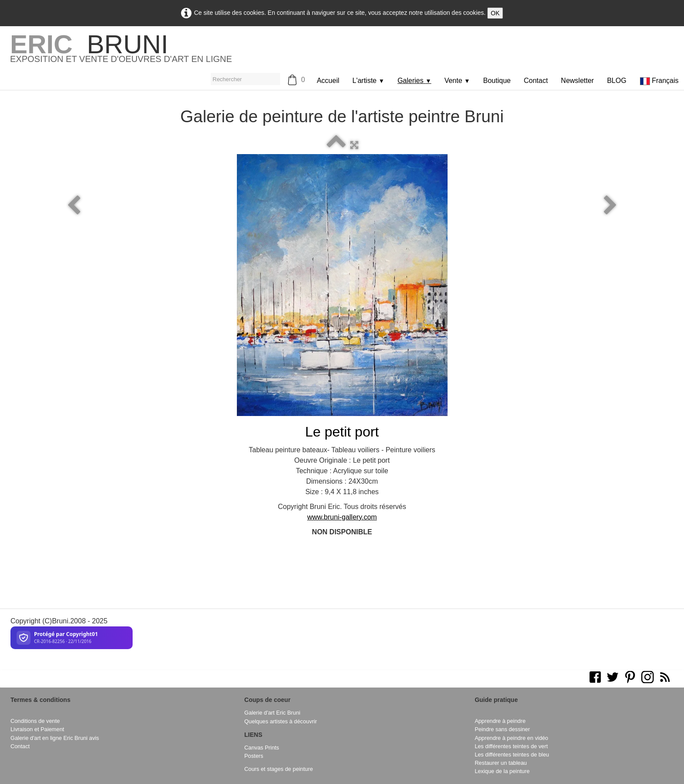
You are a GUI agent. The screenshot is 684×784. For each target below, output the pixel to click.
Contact (536, 81)
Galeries (414, 81)
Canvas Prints (262, 748)
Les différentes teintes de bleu (512, 755)
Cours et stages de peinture (279, 769)
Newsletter (578, 81)
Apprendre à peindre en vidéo (511, 738)
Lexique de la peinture (502, 771)
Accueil (328, 81)
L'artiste (368, 81)
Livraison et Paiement (37, 729)
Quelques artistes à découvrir (280, 721)
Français (660, 81)
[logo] (121, 52)
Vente (457, 81)
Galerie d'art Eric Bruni (272, 713)
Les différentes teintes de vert (511, 746)
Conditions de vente (35, 721)
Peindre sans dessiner (502, 729)
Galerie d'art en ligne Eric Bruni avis (55, 738)
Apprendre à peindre (500, 721)
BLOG (616, 81)
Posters (254, 756)
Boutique (497, 81)
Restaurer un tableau (501, 763)
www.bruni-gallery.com (342, 517)
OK (495, 13)
